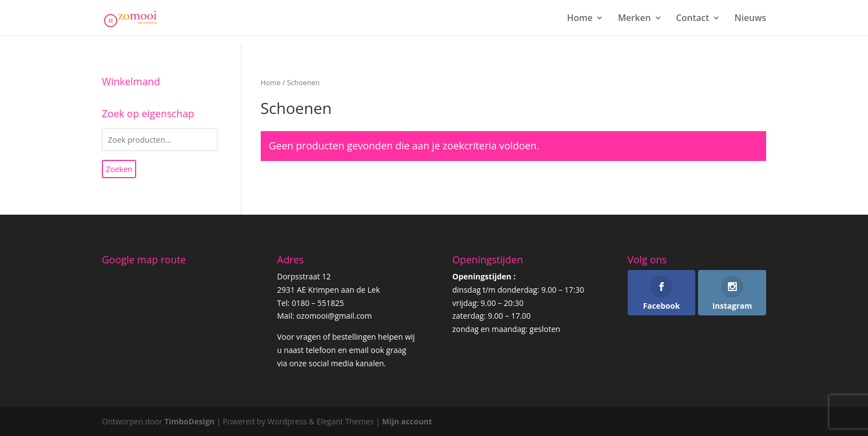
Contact (693, 19)
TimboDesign (190, 421)
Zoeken (119, 169)
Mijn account (407, 421)
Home (580, 19)
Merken (634, 19)
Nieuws (750, 19)
